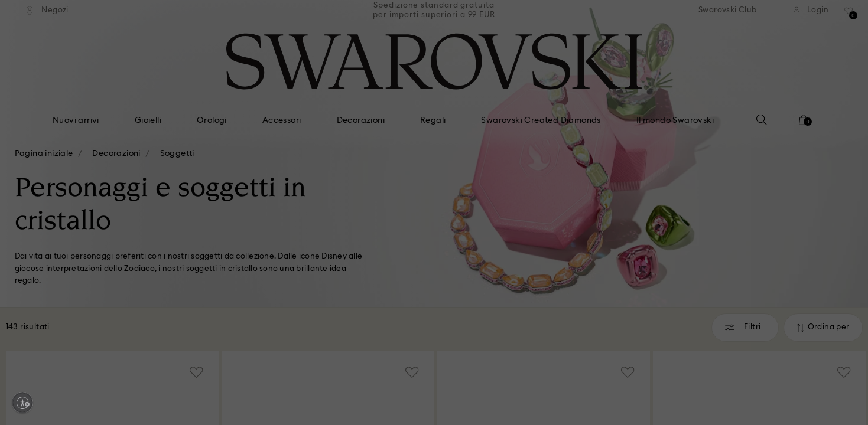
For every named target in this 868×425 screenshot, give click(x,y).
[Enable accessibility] (22, 403)
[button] (629, 143)
